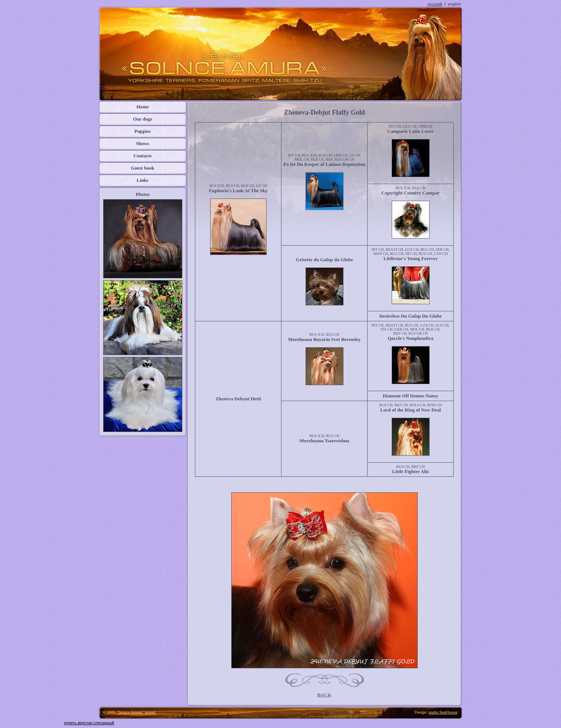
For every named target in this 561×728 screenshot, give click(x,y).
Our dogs (142, 119)
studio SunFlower (443, 712)
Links (143, 180)
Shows (142, 143)
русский (435, 4)
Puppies (143, 131)
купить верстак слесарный (89, 723)
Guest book (142, 168)
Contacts (142, 156)
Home (142, 107)
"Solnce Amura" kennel (137, 712)
